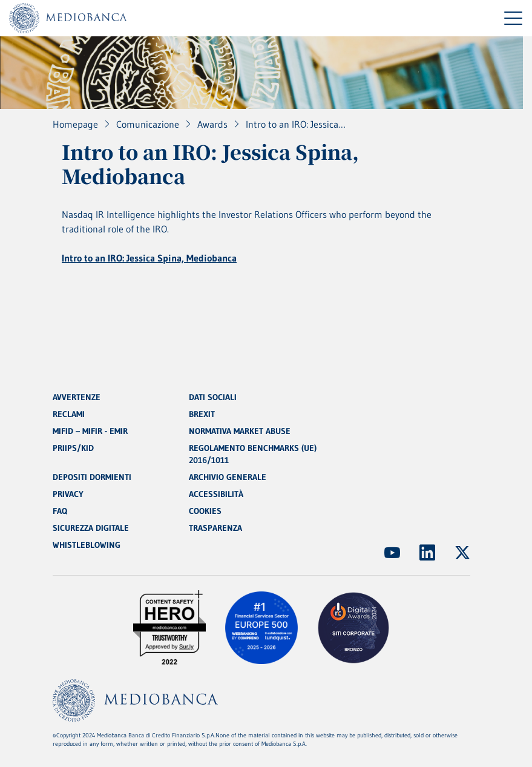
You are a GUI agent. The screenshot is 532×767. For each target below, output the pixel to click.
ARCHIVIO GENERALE (228, 477)
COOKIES (205, 511)
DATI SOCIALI (213, 397)
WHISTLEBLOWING (87, 545)
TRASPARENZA (215, 528)
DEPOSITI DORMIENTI (92, 477)
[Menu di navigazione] (513, 18)
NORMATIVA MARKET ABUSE (240, 431)
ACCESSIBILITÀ (216, 494)
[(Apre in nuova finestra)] (392, 553)
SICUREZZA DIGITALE (91, 528)
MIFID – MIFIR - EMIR (90, 431)
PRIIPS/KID (73, 448)
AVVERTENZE (77, 397)
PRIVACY (68, 494)
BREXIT (202, 414)
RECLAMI (69, 414)
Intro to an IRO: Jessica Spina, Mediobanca (149, 258)
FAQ (60, 511)
